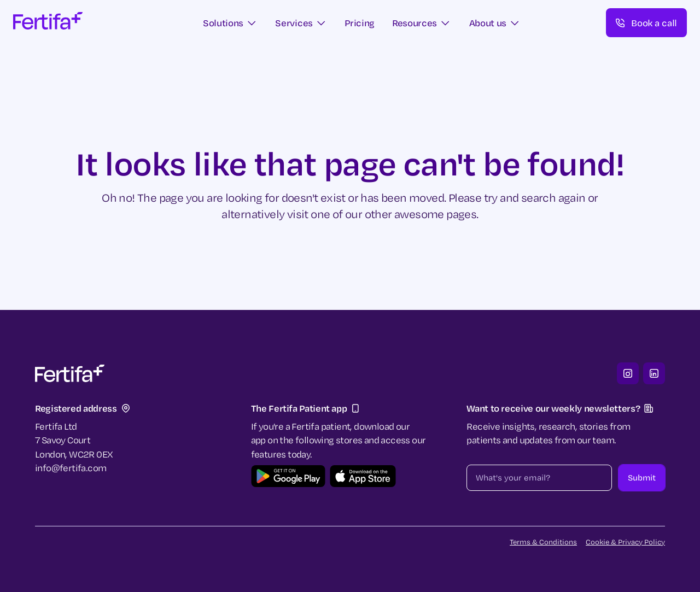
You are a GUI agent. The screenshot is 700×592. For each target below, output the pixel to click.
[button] (231, 23)
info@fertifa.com (71, 468)
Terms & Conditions (543, 542)
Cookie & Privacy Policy (625, 542)
